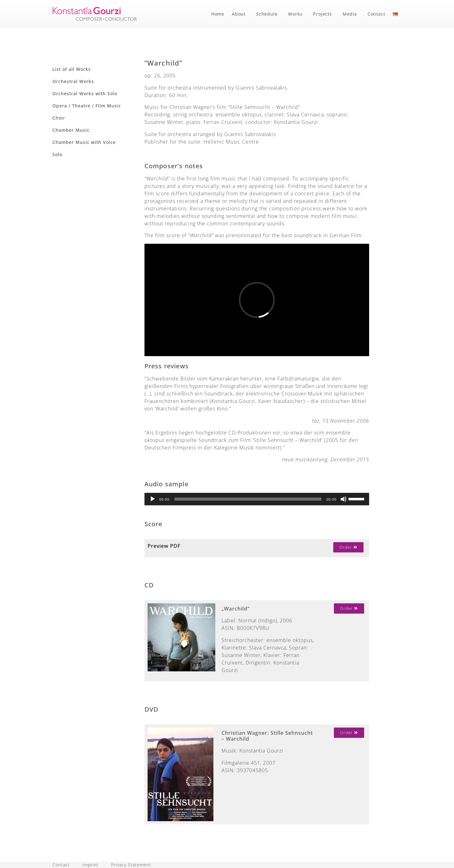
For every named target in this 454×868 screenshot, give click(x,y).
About (240, 14)
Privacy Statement (131, 865)
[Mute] (344, 499)
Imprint (90, 865)
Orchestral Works (73, 81)
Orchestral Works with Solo (85, 93)
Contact (376, 14)
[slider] (248, 499)
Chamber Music (71, 130)
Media (351, 14)
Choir (59, 118)
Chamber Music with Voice (84, 142)
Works (297, 14)
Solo (57, 154)
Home (218, 14)
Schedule (268, 14)
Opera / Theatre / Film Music (87, 106)
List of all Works (72, 69)
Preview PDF (164, 546)
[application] (257, 499)
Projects (324, 14)
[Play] (153, 499)
